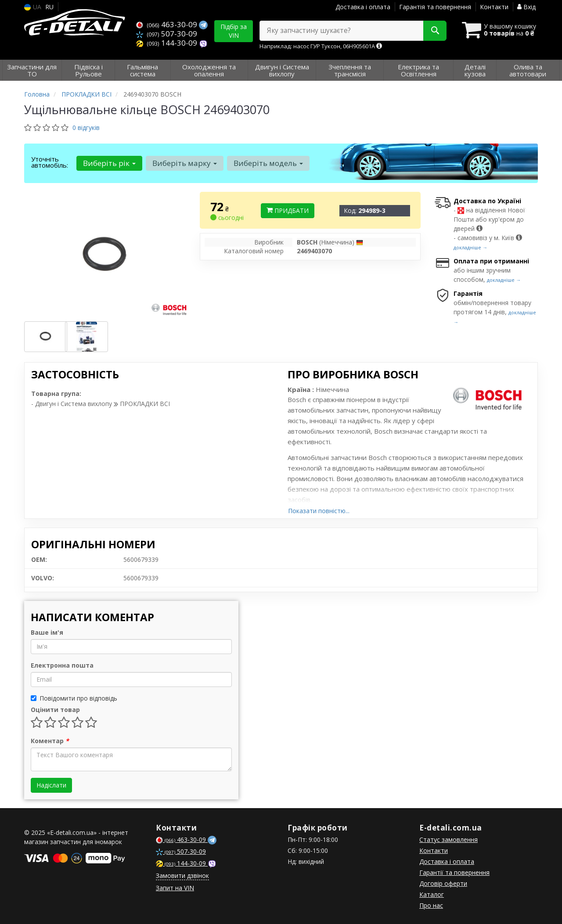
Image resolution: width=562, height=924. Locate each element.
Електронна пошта (62, 665)
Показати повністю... (319, 511)
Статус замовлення (449, 840)
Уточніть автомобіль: (50, 162)
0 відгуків (86, 128)
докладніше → (470, 247)
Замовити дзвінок (182, 875)
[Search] (434, 31)
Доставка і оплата (363, 7)
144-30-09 (168, 43)
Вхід (526, 7)
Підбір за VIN (234, 31)
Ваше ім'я (47, 632)
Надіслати (51, 785)
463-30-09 (168, 24)
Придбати (288, 210)
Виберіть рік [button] (109, 163)
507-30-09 (167, 34)
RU (49, 7)
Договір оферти (443, 883)
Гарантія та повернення (435, 7)
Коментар (50, 741)
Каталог (432, 894)
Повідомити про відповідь (74, 698)
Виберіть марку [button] (185, 163)
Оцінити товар (55, 710)
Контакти (494, 7)
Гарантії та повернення (454, 872)
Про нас (431, 905)
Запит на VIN (175, 888)
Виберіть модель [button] (268, 163)
